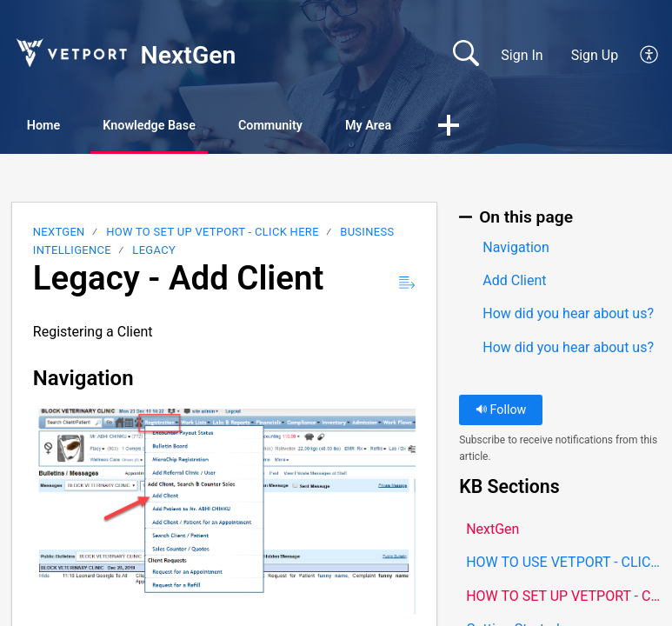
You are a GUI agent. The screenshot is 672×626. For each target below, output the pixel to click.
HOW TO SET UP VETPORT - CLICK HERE (213, 234)
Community (340, 127)
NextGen (59, 234)
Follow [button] (501, 413)
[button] (650, 56)
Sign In (522, 55)
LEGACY (154, 252)
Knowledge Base (192, 127)
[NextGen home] (70, 53)
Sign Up (595, 55)
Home (60, 127)
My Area (462, 127)
